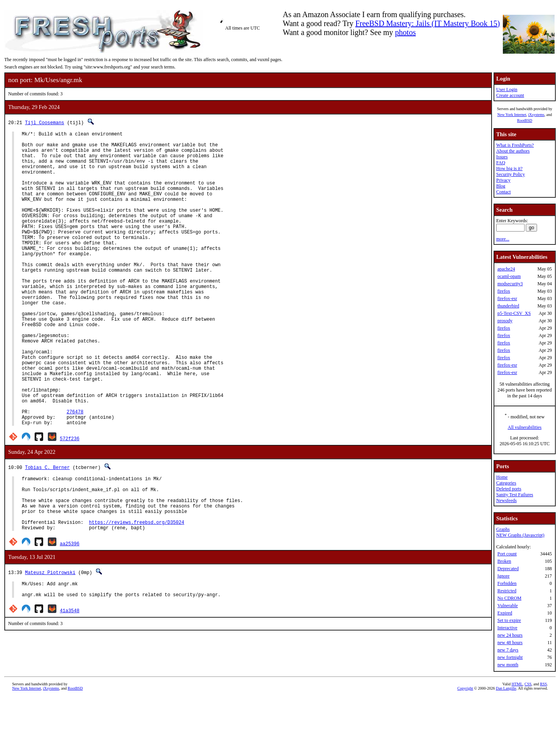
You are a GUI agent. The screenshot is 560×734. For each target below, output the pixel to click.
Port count (507, 554)
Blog (501, 186)
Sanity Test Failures (515, 495)
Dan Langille (506, 725)
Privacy (503, 180)
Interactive (507, 628)
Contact (503, 192)
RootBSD (525, 120)
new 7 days (508, 650)
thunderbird (508, 306)
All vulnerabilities (525, 427)
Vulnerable (508, 606)
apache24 (506, 269)
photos (405, 32)
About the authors (513, 151)
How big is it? (509, 169)
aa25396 (70, 618)
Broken (504, 561)
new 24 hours (510, 635)
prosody (505, 321)
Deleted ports (509, 489)
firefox (504, 291)
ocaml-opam (509, 276)
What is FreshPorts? (515, 145)
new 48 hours (510, 643)
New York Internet (512, 115)
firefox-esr (507, 299)
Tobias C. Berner (47, 530)
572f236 (70, 501)
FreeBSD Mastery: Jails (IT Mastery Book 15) (428, 23)
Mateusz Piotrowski (50, 647)
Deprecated (508, 569)
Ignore (503, 576)
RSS (544, 721)
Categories (506, 483)
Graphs (503, 529)
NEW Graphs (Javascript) (520, 535)
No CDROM (509, 598)
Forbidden (507, 583)
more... (503, 239)
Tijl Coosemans (45, 122)
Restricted (507, 591)
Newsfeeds (507, 500)
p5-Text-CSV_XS (514, 313)
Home (502, 477)
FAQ (501, 163)
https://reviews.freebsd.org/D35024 (137, 596)
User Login (507, 90)
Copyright (465, 725)
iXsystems (536, 115)
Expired (505, 613)
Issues (502, 157)
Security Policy (511, 174)
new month (508, 665)
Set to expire (509, 620)
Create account (510, 95)
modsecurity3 (510, 284)
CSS (528, 721)
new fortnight (510, 657)
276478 (75, 472)
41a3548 (70, 689)
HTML (517, 721)
